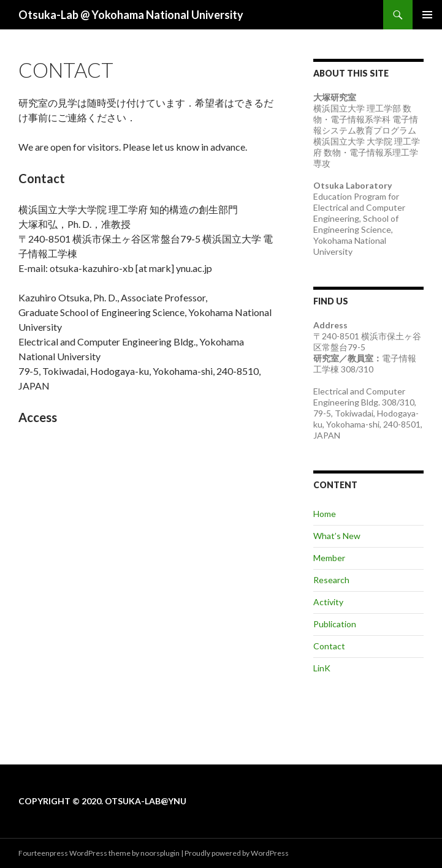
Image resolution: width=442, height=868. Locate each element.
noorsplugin (160, 853)
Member (329, 558)
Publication (335, 624)
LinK (322, 668)
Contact (329, 646)
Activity (328, 602)
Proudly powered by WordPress (237, 853)
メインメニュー (427, 15)
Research (331, 580)
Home (325, 514)
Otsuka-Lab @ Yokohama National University (131, 15)
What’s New (337, 536)
